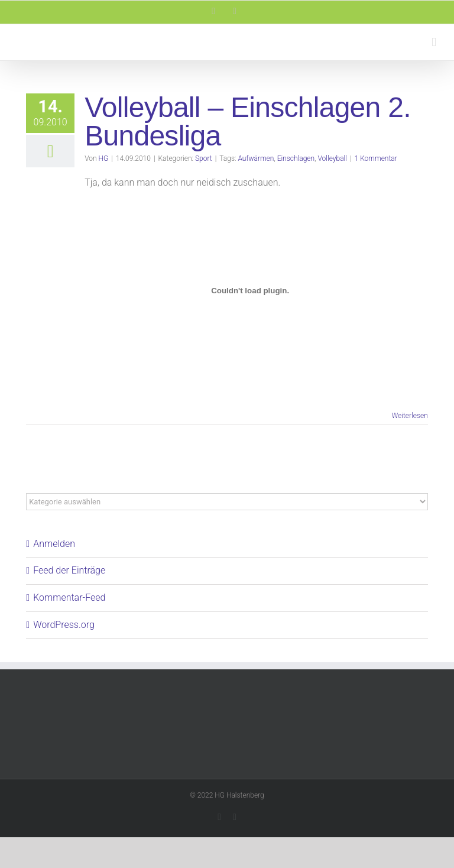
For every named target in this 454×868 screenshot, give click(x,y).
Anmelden (54, 544)
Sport (204, 158)
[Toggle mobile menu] (434, 42)
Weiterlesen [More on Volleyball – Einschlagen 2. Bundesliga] (409, 416)
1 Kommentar (376, 158)
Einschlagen (296, 158)
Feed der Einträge (69, 570)
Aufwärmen (256, 158)
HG (104, 158)
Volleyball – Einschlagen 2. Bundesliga (248, 122)
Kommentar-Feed (69, 597)
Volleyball (332, 158)
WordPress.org (64, 625)
